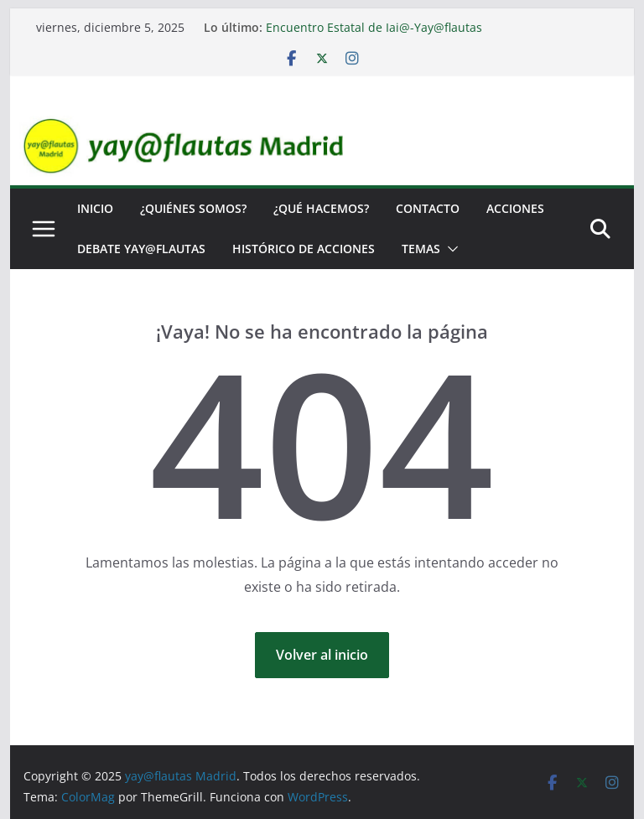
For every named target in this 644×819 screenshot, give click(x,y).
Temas (421, 249)
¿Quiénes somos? (193, 208)
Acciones (515, 208)
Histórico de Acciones (304, 249)
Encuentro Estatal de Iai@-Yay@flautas (374, 27)
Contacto (428, 208)
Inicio (95, 208)
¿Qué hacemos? (321, 208)
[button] (449, 249)
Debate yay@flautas (141, 249)
